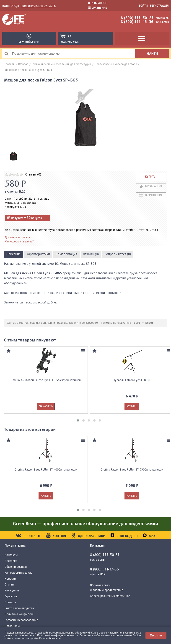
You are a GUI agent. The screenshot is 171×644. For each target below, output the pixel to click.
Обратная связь (101, 586)
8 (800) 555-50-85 (137, 18)
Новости (10, 579)
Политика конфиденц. (20, 615)
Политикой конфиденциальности (58, 635)
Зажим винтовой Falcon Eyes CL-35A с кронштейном (46, 381)
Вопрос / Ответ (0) (118, 254)
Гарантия (11, 597)
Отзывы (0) (33, 175)
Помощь (10, 603)
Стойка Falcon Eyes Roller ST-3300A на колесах (132, 470)
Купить (150, 177)
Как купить (12, 591)
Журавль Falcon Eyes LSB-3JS (132, 381)
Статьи (9, 585)
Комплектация (66, 254)
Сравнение (97, 8)
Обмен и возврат (16, 567)
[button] (78, 421)
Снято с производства (19, 609)
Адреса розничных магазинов (110, 596)
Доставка (11, 561)
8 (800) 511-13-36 (137, 22)
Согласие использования (21, 620)
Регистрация (159, 6)
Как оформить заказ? (19, 242)
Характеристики (38, 254)
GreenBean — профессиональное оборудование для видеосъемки (85, 524)
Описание (14, 254)
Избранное (97, 3)
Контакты (11, 555)
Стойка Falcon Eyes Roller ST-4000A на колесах (46, 470)
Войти (143, 6)
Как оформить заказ (18, 573)
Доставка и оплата (17, 238)
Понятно (156, 635)
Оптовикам (12, 626)
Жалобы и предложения (107, 590)
